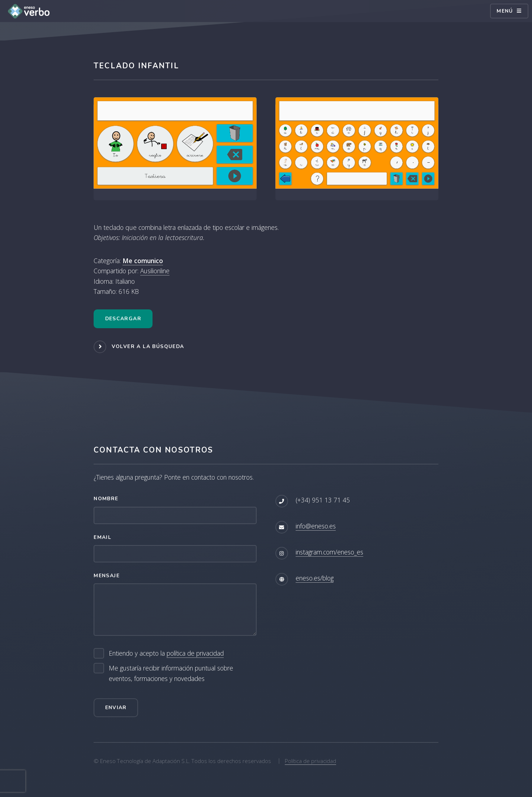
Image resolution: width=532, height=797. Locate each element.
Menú (505, 11)
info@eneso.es (316, 526)
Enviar (116, 708)
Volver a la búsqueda (148, 346)
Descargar (123, 319)
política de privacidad (195, 653)
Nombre (106, 499)
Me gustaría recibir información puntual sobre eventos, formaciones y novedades (171, 673)
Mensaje (107, 576)
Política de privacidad (310, 761)
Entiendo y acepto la (166, 653)
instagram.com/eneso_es (329, 552)
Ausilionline (155, 271)
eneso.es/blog (315, 578)
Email (102, 537)
